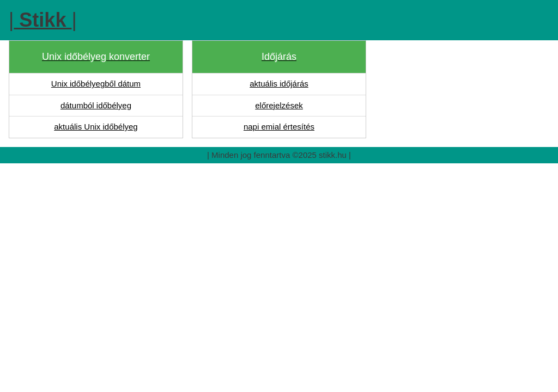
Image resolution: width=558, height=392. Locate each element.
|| (43, 20)
